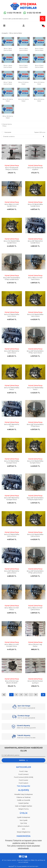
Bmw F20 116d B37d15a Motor (35, 389)
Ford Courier (23, 780)
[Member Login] (24, 26)
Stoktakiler (8, 132)
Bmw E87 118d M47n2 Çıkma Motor (12, 572)
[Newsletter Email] (23, 755)
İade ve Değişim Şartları (24, 806)
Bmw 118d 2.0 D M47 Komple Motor (12, 645)
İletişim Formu (24, 809)
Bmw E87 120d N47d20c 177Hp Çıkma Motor (35, 572)
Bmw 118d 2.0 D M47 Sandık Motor (12, 205)
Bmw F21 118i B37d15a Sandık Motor (35, 205)
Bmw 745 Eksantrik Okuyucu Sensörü (12, 169)
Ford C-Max (24, 771)
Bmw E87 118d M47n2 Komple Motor (12, 499)
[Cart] (43, 26)
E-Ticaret (18, 866)
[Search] (23, 19)
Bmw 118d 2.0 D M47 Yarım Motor (35, 279)
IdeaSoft (11, 866)
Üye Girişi (23, 823)
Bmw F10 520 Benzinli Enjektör (35, 169)
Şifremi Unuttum (23, 826)
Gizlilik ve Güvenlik (24, 800)
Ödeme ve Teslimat (23, 797)
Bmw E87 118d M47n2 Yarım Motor (12, 352)
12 (36, 695)
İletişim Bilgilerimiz (24, 832)
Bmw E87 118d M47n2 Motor (12, 425)
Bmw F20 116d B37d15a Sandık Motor (12, 242)
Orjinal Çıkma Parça (12, 165)
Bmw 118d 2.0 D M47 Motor (12, 609)
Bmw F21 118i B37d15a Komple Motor (12, 462)
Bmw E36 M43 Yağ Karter (35, 645)
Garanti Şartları (24, 803)
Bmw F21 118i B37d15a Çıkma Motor (12, 535)
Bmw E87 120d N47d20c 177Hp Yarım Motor (35, 352)
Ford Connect (23, 774)
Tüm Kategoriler (23, 786)
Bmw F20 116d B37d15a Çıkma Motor (35, 535)
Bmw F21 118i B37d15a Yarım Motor (12, 315)
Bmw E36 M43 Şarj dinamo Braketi (12, 682)
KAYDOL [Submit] (23, 760)
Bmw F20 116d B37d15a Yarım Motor (35, 315)
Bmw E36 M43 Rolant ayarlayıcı (35, 682)
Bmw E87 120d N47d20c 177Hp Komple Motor (35, 499)
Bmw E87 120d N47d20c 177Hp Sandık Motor (12, 279)
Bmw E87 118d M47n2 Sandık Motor (35, 242)
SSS (23, 829)
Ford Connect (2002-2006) (24, 777)
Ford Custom (23, 783)
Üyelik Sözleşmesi (23, 817)
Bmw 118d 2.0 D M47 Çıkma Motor (35, 609)
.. (31, 695)
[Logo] (23, 6)
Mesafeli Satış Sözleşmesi (23, 794)
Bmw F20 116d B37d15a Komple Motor (35, 462)
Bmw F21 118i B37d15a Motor (12, 389)
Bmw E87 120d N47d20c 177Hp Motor (35, 425)
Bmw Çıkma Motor (16, 33)
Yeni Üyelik (23, 820)
